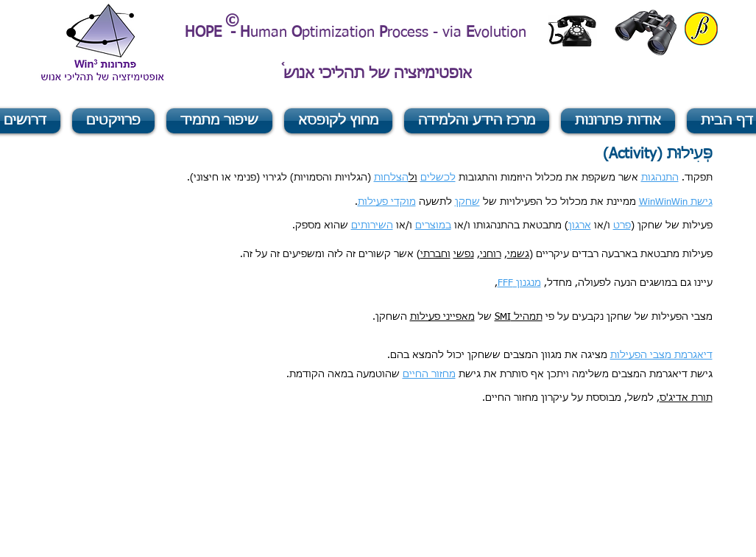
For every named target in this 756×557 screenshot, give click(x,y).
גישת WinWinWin (676, 202)
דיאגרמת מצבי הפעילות (661, 355)
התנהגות (660, 178)
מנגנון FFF (519, 283)
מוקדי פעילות (387, 202)
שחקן (467, 202)
